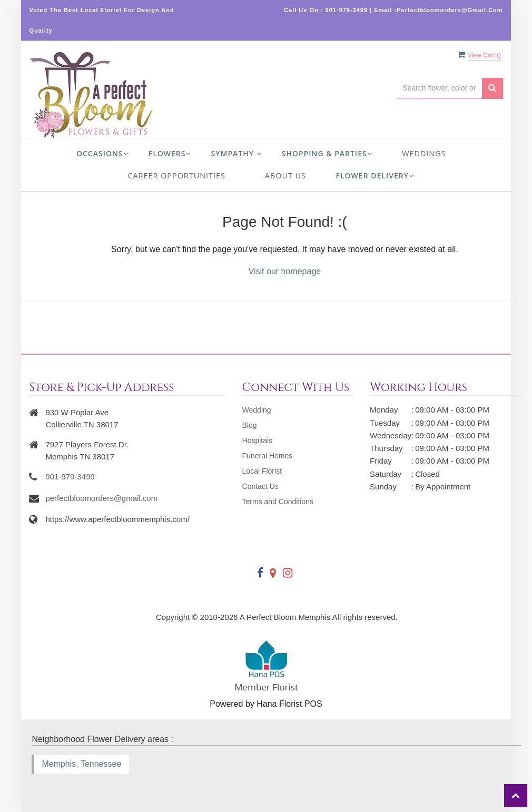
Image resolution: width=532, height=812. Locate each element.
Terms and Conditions (278, 502)
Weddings (424, 153)
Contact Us (260, 486)
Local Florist (262, 471)
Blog (250, 425)
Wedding (257, 410)
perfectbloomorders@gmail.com (101, 498)
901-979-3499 (70, 477)
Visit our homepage (285, 271)
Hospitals (258, 440)
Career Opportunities (177, 176)
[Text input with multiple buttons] (439, 88)
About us (285, 176)
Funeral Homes (268, 456)
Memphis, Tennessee (81, 764)
